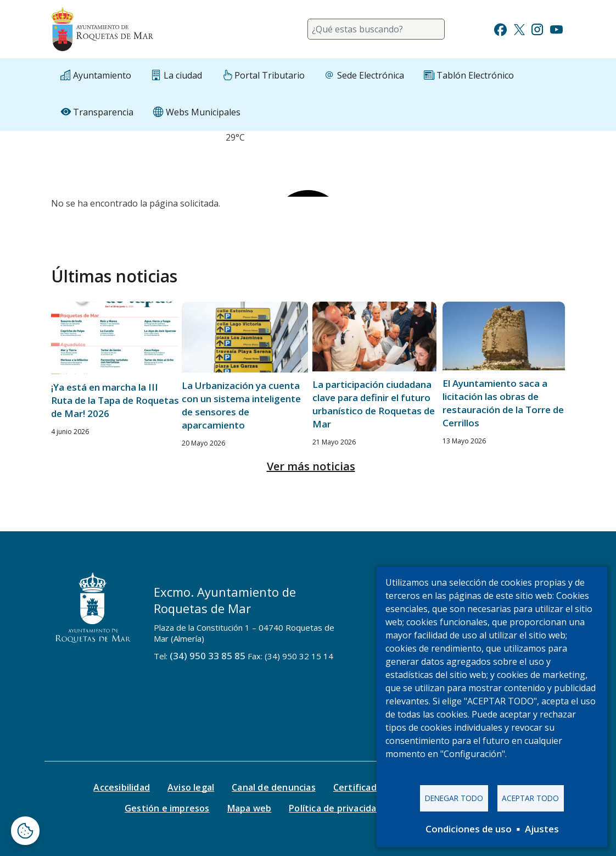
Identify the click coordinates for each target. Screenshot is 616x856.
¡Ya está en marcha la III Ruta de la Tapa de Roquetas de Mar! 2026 (115, 400)
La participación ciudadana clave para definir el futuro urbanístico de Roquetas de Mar (374, 404)
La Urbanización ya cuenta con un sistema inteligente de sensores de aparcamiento (241, 405)
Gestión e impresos (167, 808)
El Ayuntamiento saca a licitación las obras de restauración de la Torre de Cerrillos (503, 403)
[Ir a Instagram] (537, 28)
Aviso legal (191, 787)
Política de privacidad (335, 808)
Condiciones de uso (469, 829)
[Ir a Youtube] (556, 28)
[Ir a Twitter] (519, 28)
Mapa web (250, 808)
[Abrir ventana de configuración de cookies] (25, 831)
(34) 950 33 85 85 (208, 656)
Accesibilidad (122, 787)
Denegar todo (454, 798)
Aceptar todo (530, 798)
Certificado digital (373, 787)
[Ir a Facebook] (500, 28)
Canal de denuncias (274, 787)
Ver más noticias (311, 466)
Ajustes (542, 829)
